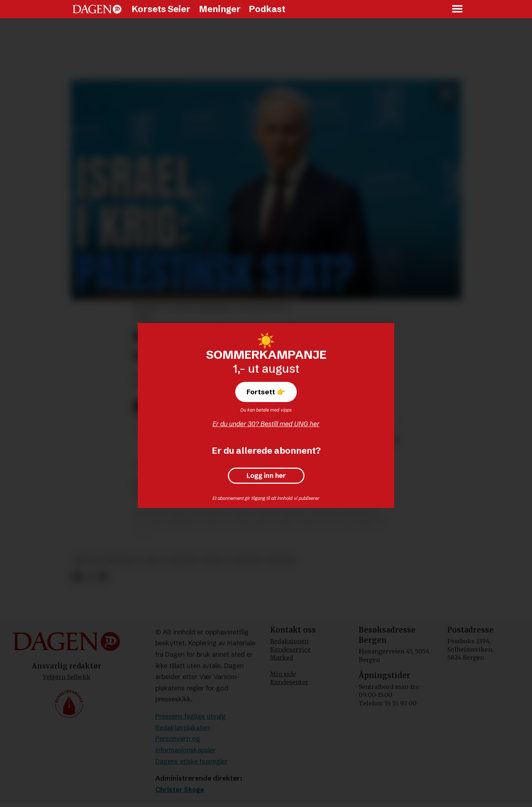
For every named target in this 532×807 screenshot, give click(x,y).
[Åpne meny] (458, 9)
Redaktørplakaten (182, 728)
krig (153, 561)
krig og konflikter (106, 561)
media (214, 561)
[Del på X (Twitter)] (90, 577)
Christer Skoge (180, 790)
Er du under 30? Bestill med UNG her (266, 424)
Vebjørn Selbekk (67, 677)
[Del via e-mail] (103, 577)
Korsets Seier (161, 9)
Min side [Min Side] (283, 674)
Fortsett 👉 (266, 392)
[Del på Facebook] (77, 577)
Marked (282, 657)
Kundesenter (289, 682)
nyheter (246, 561)
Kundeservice (290, 649)
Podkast (267, 9)
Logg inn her (266, 476)
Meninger (220, 9)
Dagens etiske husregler (192, 761)
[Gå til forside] (97, 9)
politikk (182, 561)
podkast (282, 561)
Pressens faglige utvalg (191, 716)
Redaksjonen (289, 641)
